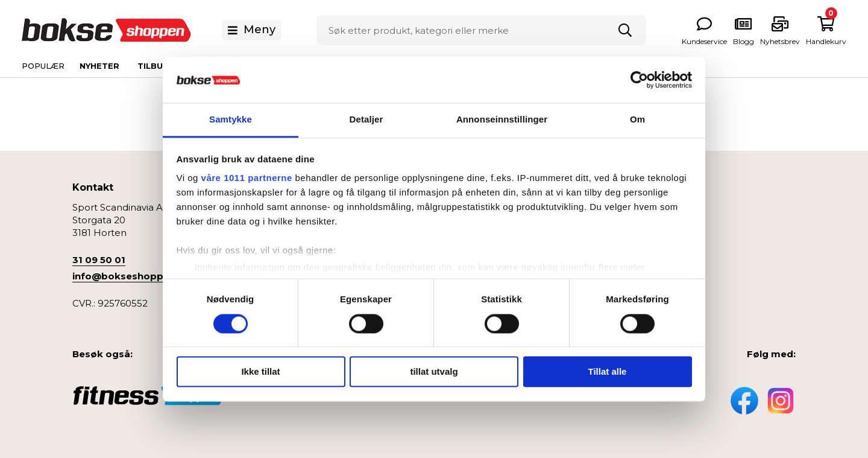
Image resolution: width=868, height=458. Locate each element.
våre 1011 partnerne (247, 178)
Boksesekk (640, 226)
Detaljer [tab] (366, 120)
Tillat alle (608, 372)
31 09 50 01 (99, 260)
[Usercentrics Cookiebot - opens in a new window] (639, 80)
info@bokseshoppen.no (131, 276)
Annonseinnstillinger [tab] (502, 120)
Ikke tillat (260, 372)
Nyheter (99, 66)
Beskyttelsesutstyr (656, 245)
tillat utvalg (434, 372)
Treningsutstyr (647, 301)
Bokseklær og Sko (656, 263)
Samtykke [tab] (231, 120)
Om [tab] (637, 120)
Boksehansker (648, 207)
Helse (628, 282)
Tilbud (153, 66)
